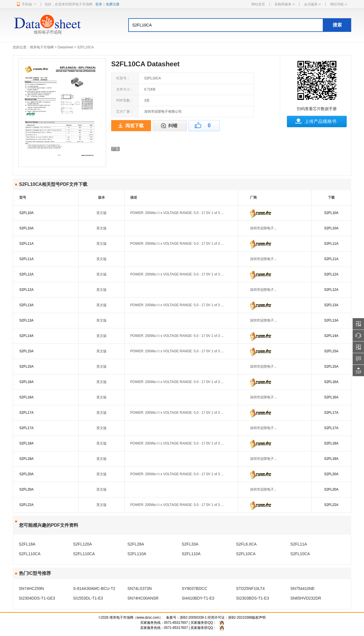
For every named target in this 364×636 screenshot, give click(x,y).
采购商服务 (285, 4)
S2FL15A (26, 351)
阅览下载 (135, 126)
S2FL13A (26, 305)
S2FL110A (137, 554)
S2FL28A (136, 544)
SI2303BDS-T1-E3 (253, 598)
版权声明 (259, 618)
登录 (99, 4)
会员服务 (312, 4)
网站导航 (339, 4)
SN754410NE (303, 588)
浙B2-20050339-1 (193, 618)
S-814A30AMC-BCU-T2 (94, 588)
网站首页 (258, 4)
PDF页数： (125, 100)
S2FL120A (82, 544)
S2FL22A (26, 505)
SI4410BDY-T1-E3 (198, 598)
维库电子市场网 (42, 47)
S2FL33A (190, 544)
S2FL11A (26, 244)
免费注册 (113, 4)
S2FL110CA (30, 554)
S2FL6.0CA (246, 544)
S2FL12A (26, 274)
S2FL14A (26, 336)
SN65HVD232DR (306, 598)
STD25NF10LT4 (250, 588)
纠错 (173, 126)
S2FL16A (26, 382)
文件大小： (125, 89)
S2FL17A (26, 413)
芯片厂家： (125, 112)
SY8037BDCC (195, 588)
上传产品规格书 (320, 121)
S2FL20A (26, 474)
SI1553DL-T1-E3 (88, 598)
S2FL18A (26, 443)
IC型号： (123, 78)
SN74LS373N (140, 588)
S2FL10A (26, 213)
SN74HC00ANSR (143, 598)
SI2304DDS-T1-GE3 (37, 598)
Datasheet (66, 47)
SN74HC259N (31, 588)
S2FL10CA (246, 554)
